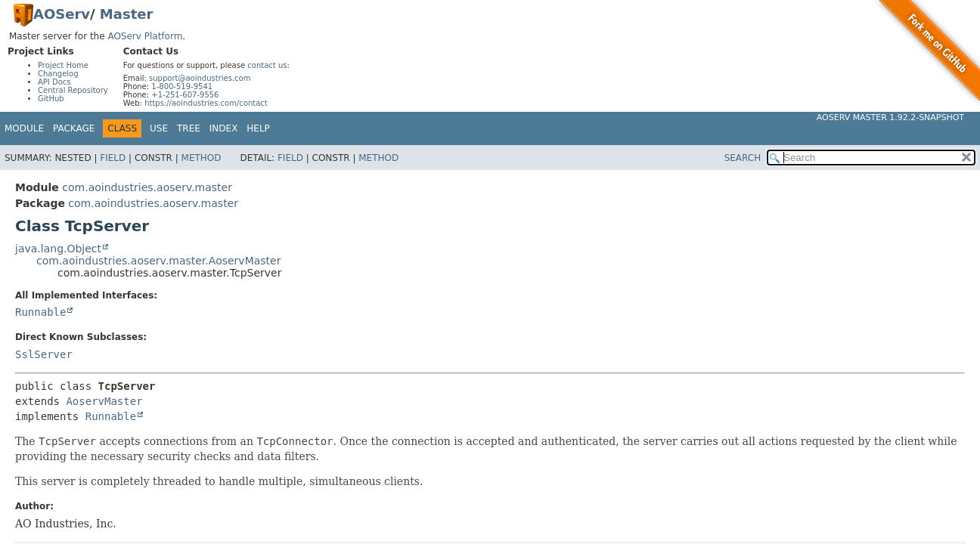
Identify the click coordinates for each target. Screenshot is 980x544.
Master (126, 14)
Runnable (40, 312)
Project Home (63, 65)
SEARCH (743, 158)
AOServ (62, 14)
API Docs (54, 82)
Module (24, 128)
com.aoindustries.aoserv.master (147, 187)
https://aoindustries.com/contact (206, 103)
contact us (267, 65)
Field (113, 158)
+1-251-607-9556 (185, 95)
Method (202, 158)
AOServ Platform (145, 36)
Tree (189, 128)
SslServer (44, 354)
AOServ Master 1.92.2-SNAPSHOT (890, 117)
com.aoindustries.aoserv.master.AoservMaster (158, 261)
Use (159, 128)
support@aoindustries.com (200, 78)
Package (74, 128)
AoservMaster (104, 401)
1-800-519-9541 (182, 87)
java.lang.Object (58, 249)
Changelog (58, 74)
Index (224, 128)
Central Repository (73, 90)
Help (258, 128)
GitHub (51, 99)
